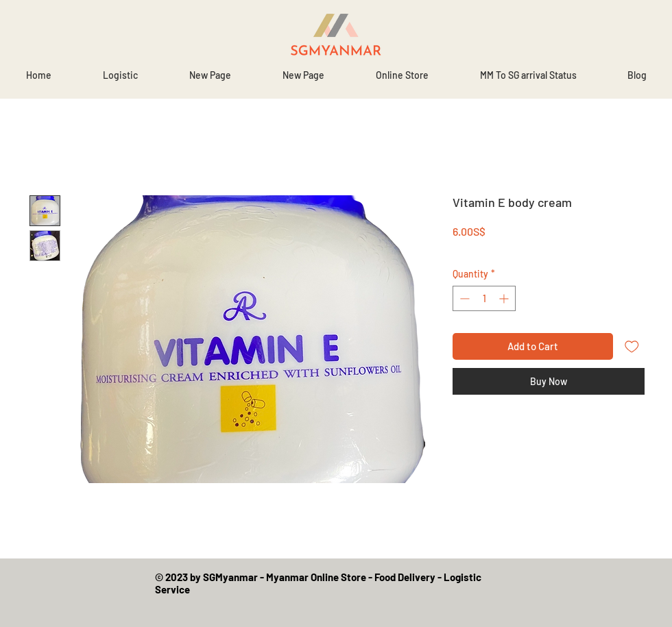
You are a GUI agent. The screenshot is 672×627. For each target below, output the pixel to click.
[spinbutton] (484, 298)
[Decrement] (463, 298)
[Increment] (505, 298)
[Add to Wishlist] (632, 346)
